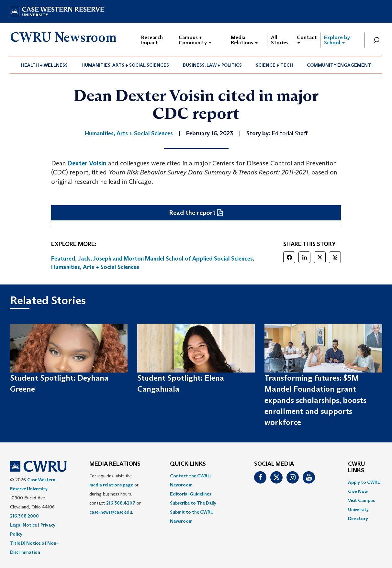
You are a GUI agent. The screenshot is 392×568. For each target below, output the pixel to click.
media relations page (111, 485)
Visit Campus (361, 500)
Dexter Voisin (87, 163)
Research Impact (152, 40)
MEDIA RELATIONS (115, 464)
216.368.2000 (24, 516)
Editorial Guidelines (190, 494)
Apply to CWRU (364, 482)
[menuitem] (45, 65)
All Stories (280, 40)
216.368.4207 (121, 503)
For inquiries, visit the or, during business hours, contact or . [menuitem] (115, 494)
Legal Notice (23, 525)
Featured (63, 259)
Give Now (358, 491)
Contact (307, 39)
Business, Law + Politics (212, 65)
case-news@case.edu (111, 512)
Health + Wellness (44, 65)
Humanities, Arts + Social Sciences (125, 65)
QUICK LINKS (188, 464)
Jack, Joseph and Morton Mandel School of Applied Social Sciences (165, 259)
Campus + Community (195, 40)
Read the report (192, 213)
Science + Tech (274, 65)
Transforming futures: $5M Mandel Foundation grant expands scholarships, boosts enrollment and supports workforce (315, 400)
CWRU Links (357, 467)
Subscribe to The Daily (193, 503)
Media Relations (244, 40)
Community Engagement (339, 65)
